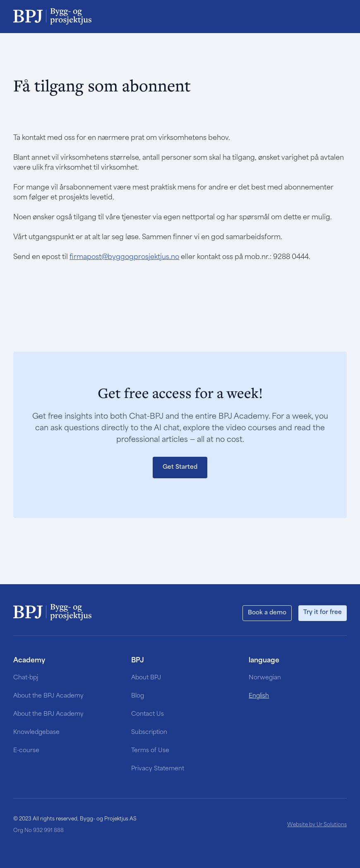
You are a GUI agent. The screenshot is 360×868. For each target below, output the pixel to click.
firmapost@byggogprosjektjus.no (124, 257)
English (259, 696)
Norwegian (265, 678)
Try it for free (323, 613)
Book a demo (267, 613)
